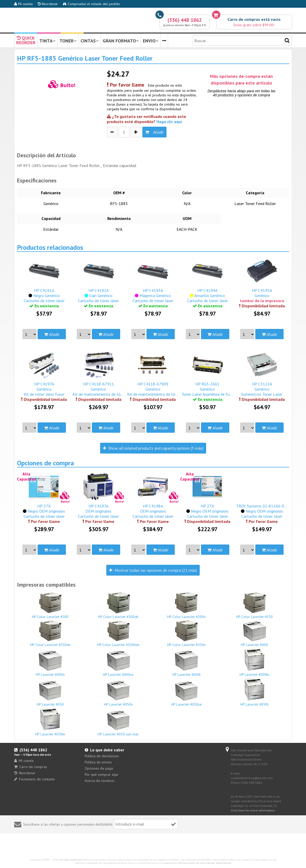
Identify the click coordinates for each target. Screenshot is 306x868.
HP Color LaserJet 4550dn (50, 634)
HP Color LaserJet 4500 (50, 606)
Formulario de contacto (34, 779)
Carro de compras (31, 767)
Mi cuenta (23, 4)
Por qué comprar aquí (101, 774)
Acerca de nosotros (100, 781)
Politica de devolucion (102, 756)
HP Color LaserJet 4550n (187, 634)
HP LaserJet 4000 (255, 634)
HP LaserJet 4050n (118, 694)
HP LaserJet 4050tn (50, 722)
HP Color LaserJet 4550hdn (118, 634)
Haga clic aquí (169, 122)
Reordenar (48, 4)
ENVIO (151, 41)
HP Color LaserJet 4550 (255, 606)
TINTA (47, 41)
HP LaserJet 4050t (255, 692)
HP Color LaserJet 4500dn (118, 606)
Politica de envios (98, 762)
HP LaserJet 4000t (187, 664)
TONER (68, 41)
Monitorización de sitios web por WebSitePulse (205, 863)
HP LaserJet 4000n (50, 664)
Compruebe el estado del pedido (91, 4)
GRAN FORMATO (121, 41)
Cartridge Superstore (70, 860)
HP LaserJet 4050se (187, 694)
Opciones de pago (99, 768)
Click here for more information (253, 810)
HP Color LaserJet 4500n (187, 605)
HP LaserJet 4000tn (255, 662)
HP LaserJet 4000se (118, 664)
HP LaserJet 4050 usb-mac (118, 723)
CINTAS (90, 41)
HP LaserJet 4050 (50, 694)
